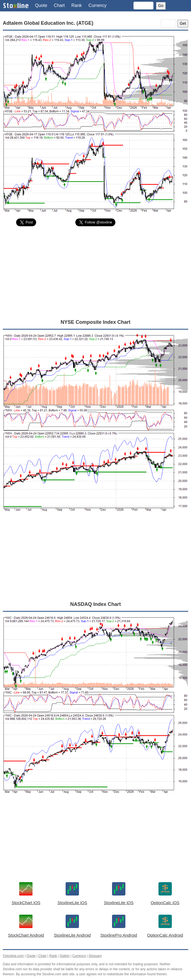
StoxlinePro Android (119, 935)
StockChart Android (26, 935)
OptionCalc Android (165, 935)
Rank (77, 5)
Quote (41, 5)
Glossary (95, 956)
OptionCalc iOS (165, 903)
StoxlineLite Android (72, 935)
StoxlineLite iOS (72, 903)
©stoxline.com (13, 956)
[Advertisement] (95, 272)
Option (65, 956)
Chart (59, 5)
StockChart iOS (26, 903)
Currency (97, 5)
